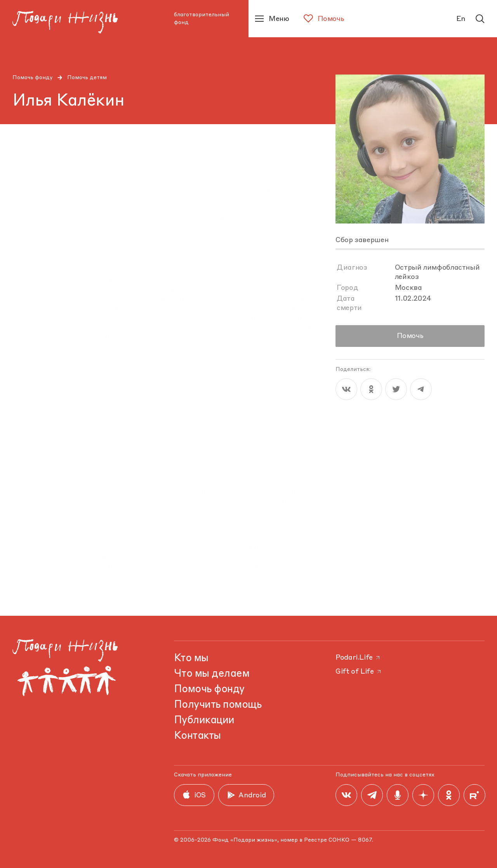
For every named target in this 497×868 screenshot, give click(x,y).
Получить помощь (218, 705)
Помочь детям (87, 78)
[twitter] (396, 389)
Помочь (410, 336)
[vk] (346, 389)
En (461, 19)
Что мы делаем (212, 674)
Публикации (204, 721)
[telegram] (421, 389)
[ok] (371, 389)
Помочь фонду (33, 78)
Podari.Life (358, 658)
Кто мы (191, 658)
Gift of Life (359, 672)
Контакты (197, 736)
